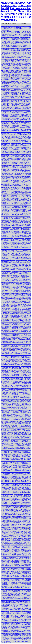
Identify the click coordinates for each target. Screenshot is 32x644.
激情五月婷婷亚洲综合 (14, 413)
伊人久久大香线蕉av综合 (22, 166)
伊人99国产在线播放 (23, 187)
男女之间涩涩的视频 (19, 183)
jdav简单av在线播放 (8, 515)
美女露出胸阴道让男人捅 (22, 135)
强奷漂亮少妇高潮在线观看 (12, 519)
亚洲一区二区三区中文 (24, 325)
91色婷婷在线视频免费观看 (8, 384)
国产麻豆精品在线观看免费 (11, 249)
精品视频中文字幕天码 (18, 323)
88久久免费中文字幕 (23, 78)
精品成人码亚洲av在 (9, 628)
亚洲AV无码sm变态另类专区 (14, 462)
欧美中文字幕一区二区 (15, 120)
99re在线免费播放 (10, 416)
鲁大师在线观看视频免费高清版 (10, 144)
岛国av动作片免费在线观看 (12, 600)
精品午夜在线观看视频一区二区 (14, 310)
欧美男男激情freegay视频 (21, 139)
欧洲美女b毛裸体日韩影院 (9, 343)
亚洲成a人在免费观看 (14, 94)
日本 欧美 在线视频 (25, 595)
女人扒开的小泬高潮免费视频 (13, 114)
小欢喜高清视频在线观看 (24, 241)
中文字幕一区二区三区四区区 (21, 179)
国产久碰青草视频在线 (22, 212)
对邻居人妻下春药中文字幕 (17, 454)
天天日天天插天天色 (7, 329)
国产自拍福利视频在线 (23, 231)
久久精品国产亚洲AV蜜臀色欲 (18, 91)
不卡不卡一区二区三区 (17, 520)
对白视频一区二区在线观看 (7, 380)
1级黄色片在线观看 (10, 559)
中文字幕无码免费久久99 (25, 579)
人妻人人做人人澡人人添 (22, 58)
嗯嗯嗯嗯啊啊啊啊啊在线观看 (21, 38)
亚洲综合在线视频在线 (9, 535)
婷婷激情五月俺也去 (5, 89)
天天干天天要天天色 (5, 582)
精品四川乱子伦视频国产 (21, 158)
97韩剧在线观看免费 (7, 575)
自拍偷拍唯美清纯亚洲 (22, 629)
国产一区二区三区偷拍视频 (16, 211)
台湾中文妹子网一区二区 (9, 279)
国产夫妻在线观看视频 (8, 531)
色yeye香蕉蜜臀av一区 (25, 508)
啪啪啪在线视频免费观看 (10, 318)
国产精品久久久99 (9, 172)
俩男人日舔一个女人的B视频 (11, 133)
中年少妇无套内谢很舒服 (21, 428)
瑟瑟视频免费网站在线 (7, 491)
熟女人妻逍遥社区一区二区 (22, 62)
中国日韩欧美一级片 (21, 272)
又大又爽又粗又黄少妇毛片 (14, 539)
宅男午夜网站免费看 (16, 634)
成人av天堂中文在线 (17, 34)
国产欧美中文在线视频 (14, 438)
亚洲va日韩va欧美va (26, 256)
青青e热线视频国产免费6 (24, 216)
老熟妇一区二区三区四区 (6, 32)
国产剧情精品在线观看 (12, 293)
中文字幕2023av (7, 615)
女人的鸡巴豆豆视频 (20, 128)
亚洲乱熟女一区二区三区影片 (22, 593)
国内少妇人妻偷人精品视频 (24, 421)
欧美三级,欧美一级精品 (20, 95)
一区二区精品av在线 (26, 41)
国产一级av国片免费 (9, 54)
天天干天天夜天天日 (21, 526)
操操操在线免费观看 (22, 45)
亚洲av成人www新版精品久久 (15, 285)
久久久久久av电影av (20, 255)
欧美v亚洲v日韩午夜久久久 (18, 619)
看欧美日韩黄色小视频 (24, 47)
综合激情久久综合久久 (18, 359)
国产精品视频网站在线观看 (14, 449)
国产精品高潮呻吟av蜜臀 (21, 228)
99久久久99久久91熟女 (25, 549)
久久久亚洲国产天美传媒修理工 (13, 500)
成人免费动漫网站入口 (12, 557)
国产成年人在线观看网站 (16, 283)
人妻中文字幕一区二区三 (23, 164)
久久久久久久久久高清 (8, 92)
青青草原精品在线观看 (6, 367)
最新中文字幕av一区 (18, 608)
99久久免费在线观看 (21, 504)
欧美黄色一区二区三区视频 (21, 172)
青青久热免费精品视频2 (19, 555)
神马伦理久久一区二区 (7, 292)
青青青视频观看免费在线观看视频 (21, 222)
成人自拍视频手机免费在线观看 (13, 33)
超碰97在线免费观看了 (13, 230)
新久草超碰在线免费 (5, 468)
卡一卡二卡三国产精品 (26, 261)
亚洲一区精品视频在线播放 (24, 363)
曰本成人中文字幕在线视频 (19, 394)
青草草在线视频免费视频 (23, 288)
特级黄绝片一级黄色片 (15, 88)
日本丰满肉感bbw (24, 376)
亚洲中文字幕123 (26, 446)
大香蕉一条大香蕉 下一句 (10, 235)
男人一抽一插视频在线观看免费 (22, 98)
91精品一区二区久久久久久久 (13, 445)
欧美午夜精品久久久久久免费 (9, 542)
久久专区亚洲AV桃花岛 (13, 319)
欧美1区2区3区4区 (13, 45)
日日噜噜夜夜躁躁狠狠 (6, 49)
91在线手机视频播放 (25, 63)
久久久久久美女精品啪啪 (13, 234)
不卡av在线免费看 (5, 43)
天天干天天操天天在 (19, 182)
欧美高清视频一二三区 (16, 468)
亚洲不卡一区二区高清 (17, 66)
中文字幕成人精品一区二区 (20, 304)
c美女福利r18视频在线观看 (19, 515)
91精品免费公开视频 (17, 626)
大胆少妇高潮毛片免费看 (11, 560)
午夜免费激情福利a (13, 369)
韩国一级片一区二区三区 (15, 398)
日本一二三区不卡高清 (6, 77)
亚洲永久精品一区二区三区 (21, 337)
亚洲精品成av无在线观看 (17, 99)
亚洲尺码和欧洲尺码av (19, 487)
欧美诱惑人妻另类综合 (17, 244)
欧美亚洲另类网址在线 (13, 194)
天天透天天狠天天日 (19, 250)
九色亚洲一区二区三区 (9, 374)
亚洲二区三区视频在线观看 (17, 149)
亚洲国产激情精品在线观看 (14, 51)
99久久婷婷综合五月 (11, 403)
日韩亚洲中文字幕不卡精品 (8, 498)
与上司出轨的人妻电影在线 (17, 545)
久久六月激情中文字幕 (7, 100)
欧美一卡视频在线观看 (8, 67)
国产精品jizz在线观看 (6, 307)
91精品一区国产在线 (19, 92)
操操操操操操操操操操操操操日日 (14, 316)
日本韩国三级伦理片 (11, 475)
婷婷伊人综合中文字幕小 (10, 36)
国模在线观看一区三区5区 (20, 219)
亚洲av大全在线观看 (5, 454)
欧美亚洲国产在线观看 (22, 411)
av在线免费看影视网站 (19, 238)
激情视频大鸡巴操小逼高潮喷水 (18, 370)
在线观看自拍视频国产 (10, 128)
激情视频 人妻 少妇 (19, 146)
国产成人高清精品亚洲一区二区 (16, 377)
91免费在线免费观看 (15, 314)
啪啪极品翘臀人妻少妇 (23, 505)
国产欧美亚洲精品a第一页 (20, 522)
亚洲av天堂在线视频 (17, 116)
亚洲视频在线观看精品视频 (13, 378)
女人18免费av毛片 (13, 198)
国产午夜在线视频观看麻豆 (14, 523)
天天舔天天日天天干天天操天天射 (22, 544)
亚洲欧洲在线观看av (15, 242)
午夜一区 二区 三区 (11, 405)
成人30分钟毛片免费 (18, 336)
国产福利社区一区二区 (7, 315)
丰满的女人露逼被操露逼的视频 (23, 110)
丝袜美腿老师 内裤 (23, 213)
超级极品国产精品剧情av (17, 177)
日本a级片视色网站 (18, 550)
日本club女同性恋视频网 (8, 522)
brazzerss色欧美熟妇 (24, 215)
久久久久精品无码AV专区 (24, 107)
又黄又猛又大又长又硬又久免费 (9, 418)
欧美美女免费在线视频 (16, 131)
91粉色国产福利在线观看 (10, 212)
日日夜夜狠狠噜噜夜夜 (16, 541)
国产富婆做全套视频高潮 (16, 446)
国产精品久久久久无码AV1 (15, 354)
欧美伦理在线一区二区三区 (7, 109)
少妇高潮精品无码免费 (10, 301)
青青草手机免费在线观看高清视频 (8, 509)
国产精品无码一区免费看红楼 (18, 71)
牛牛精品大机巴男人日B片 (20, 186)
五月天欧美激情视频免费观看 (7, 593)
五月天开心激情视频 (13, 206)
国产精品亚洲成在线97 (8, 347)
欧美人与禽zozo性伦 (8, 118)
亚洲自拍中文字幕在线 (13, 469)
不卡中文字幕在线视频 (24, 274)
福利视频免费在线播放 (22, 142)
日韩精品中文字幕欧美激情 (21, 67)
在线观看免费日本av (26, 120)
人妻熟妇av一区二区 (23, 333)
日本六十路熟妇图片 (12, 231)
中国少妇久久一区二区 (8, 245)
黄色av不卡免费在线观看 (15, 268)
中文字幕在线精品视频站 (24, 472)
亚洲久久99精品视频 (11, 356)
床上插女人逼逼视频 (10, 56)
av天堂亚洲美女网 (10, 410)
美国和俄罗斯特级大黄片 (16, 490)
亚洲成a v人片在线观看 (14, 37)
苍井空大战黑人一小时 (22, 44)
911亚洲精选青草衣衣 (8, 238)
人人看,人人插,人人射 (23, 369)
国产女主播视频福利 (7, 87)
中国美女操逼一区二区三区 (8, 564)
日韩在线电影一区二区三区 (7, 494)
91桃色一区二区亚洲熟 (11, 629)
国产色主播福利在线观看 (25, 151)
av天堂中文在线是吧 (22, 361)
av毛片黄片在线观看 (11, 528)
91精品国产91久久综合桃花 (12, 381)
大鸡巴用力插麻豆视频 (14, 215)
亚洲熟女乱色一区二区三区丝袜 (11, 472)
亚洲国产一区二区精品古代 (11, 267)
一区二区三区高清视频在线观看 (8, 402)
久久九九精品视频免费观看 (12, 47)
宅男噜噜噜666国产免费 (21, 495)
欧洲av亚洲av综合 (18, 109)
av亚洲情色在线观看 (10, 570)
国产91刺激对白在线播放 (25, 48)
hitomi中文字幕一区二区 (12, 59)
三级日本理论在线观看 (23, 425)
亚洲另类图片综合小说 (10, 58)
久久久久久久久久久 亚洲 (8, 193)
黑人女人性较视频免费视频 (9, 272)
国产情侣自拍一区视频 (7, 311)
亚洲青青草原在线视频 (7, 394)
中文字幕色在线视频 (8, 359)
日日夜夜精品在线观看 (22, 312)
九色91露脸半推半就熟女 (12, 467)
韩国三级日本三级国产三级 (8, 297)
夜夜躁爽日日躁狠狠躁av (16, 611)
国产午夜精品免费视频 (21, 299)
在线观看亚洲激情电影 (14, 80)
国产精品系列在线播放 (25, 40)
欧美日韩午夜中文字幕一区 (24, 400)
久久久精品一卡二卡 (8, 556)
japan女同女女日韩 (17, 266)
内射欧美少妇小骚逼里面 (14, 366)
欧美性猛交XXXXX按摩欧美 (12, 132)
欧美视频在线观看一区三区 (9, 286)
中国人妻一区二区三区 (14, 513)
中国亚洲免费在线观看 (11, 526)
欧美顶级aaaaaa (18, 358)
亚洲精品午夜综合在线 (15, 305)
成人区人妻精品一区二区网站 (12, 296)
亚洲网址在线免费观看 (13, 303)
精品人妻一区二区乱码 (16, 143)
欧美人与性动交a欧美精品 (18, 399)
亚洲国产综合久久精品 (18, 223)
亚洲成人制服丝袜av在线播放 (10, 204)
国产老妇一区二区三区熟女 (7, 157)
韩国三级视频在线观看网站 (23, 479)
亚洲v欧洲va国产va (16, 581)
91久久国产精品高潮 (13, 325)
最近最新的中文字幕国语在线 (8, 473)
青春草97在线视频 (6, 131)
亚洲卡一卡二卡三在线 (15, 261)
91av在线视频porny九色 (17, 271)
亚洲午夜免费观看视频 (21, 344)
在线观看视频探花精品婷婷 (14, 395)
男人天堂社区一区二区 (26, 88)
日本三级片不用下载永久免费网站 (18, 527)
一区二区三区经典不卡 (17, 77)
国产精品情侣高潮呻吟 (15, 160)
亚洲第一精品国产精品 (6, 588)
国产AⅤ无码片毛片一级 (9, 201)
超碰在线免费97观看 (25, 82)
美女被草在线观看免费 (16, 65)
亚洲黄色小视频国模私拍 (10, 372)
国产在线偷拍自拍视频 (11, 431)
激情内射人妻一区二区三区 (8, 110)
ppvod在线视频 (4, 275)
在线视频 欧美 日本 (9, 219)
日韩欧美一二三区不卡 (20, 416)
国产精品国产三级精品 (7, 409)
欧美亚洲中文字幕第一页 (19, 491)
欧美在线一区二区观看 (15, 618)
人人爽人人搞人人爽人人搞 (23, 537)
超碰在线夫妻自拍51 (24, 319)
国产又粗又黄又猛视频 (23, 560)
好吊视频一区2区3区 (17, 32)
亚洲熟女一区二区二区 (13, 641)
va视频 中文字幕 (7, 483)
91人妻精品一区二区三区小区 (24, 249)
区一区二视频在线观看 (23, 154)
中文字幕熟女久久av (20, 175)
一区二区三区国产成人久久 (8, 612)
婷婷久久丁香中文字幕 (18, 161)
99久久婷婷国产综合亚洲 (19, 169)
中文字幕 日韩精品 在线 (19, 424)
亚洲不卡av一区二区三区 (22, 475)
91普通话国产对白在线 (10, 139)
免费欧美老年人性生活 (14, 40)
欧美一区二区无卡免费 (21, 332)
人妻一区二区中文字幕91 (12, 213)
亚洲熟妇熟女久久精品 (6, 227)
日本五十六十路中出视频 (16, 173)
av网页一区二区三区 (22, 334)
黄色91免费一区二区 (23, 469)
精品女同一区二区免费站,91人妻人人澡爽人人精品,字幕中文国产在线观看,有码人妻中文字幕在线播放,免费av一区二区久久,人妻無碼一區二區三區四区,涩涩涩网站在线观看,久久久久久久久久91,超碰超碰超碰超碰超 (16, 11)
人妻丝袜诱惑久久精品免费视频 (13, 407)
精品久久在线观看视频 (9, 98)
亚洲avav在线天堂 (22, 202)
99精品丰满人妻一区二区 (12, 597)
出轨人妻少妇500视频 (9, 239)
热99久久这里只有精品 (13, 330)
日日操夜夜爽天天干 (15, 96)
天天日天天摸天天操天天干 (21, 197)
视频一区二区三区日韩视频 (8, 355)
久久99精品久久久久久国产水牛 (8, 461)
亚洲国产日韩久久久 (21, 125)
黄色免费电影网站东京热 (22, 372)
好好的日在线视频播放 (13, 127)
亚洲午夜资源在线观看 (12, 625)
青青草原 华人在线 (26, 581)
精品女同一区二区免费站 (20, 524)
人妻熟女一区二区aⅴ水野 (10, 411)
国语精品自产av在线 (5, 432)
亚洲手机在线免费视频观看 (7, 250)
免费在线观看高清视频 (19, 121)
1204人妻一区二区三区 (19, 54)
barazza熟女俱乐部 (20, 56)
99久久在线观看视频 (23, 465)
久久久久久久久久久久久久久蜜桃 (23, 612)
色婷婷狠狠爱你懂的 (21, 235)
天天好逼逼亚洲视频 (10, 175)
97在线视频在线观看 (15, 191)
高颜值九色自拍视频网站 (12, 534)
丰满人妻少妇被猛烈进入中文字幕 (15, 300)
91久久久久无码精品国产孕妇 (7, 428)
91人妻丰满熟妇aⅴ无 (19, 531)
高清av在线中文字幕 (22, 267)
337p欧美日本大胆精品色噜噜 (8, 567)
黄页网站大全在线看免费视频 (9, 76)
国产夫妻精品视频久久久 (14, 480)
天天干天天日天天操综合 (22, 36)
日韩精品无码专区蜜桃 (24, 264)
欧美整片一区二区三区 (24, 396)
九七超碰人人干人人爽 (19, 124)
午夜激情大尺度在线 (13, 117)
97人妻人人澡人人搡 (14, 274)
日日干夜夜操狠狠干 (17, 464)
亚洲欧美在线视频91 (7, 52)
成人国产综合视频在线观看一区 (19, 233)
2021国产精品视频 (13, 425)
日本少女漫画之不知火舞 (8, 197)
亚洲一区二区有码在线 (16, 432)
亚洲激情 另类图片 (25, 33)
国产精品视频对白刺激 (25, 493)
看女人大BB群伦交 (17, 180)
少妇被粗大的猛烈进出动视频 (20, 433)
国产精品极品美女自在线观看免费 (16, 73)
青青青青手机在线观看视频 (9, 312)
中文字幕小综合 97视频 (9, 524)
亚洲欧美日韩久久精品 (22, 150)
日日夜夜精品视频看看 (21, 301)
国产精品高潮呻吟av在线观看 (16, 43)
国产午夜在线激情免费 (21, 387)
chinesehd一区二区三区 (24, 184)
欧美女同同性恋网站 (16, 614)
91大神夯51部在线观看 (26, 305)
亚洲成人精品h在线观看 (16, 582)
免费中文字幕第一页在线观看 (18, 263)
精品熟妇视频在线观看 (13, 275)
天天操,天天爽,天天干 (6, 205)
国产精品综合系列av (21, 402)
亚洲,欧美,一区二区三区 (17, 511)
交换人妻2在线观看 (7, 66)
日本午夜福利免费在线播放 (17, 615)
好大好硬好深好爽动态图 (23, 198)
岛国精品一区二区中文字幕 (12, 187)
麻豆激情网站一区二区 (12, 417)
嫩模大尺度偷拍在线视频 (17, 307)
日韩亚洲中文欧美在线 (21, 450)
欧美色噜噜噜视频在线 (14, 55)
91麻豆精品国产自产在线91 (24, 204)
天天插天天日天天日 (20, 410)
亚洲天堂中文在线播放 (25, 438)
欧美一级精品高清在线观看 (15, 74)
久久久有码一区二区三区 (23, 509)
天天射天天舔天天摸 (9, 179)
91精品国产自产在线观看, (21, 384)
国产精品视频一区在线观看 (23, 348)
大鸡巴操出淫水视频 (6, 149)
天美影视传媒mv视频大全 (13, 171)
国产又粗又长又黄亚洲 (14, 48)
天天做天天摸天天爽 (10, 158)
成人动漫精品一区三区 (17, 530)
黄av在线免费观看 (6, 106)
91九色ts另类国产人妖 (12, 241)
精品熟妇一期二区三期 (15, 122)
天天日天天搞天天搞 (15, 476)
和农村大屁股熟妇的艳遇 (12, 184)
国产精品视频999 (17, 41)
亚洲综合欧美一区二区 (20, 201)
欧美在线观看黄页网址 (21, 113)
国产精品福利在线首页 (18, 111)
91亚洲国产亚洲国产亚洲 (13, 586)
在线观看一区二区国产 (15, 482)
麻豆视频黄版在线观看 (7, 458)
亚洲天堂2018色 (11, 506)
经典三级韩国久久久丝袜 (14, 420)
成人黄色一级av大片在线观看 (22, 190)
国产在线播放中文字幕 (8, 182)
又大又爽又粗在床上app (12, 333)
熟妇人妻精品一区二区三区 (24, 176)
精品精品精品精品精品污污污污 (24, 76)
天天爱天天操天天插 (23, 381)
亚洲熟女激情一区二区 (22, 318)
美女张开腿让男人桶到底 (15, 256)
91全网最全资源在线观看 (6, 632)
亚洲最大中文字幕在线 (16, 208)
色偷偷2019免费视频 (26, 453)
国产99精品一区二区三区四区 (17, 603)
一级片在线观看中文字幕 (11, 147)
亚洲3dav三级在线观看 (11, 348)
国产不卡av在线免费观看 (14, 69)
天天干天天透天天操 (23, 519)
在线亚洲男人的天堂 (23, 194)
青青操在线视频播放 (7, 116)
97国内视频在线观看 (8, 484)
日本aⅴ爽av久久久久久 (18, 188)
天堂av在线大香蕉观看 (25, 282)
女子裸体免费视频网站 (14, 502)
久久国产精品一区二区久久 (7, 550)
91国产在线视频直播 (12, 388)
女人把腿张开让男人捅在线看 (23, 431)
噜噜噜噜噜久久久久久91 (6, 341)
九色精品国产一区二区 (19, 245)
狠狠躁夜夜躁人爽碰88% (19, 315)
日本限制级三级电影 (18, 248)
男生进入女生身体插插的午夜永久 (20, 87)
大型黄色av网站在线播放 (24, 303)
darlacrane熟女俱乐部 (5, 362)
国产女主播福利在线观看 (15, 429)
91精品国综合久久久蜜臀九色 (24, 147)
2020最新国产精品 (11, 512)
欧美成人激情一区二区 (23, 84)
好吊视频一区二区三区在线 (23, 102)
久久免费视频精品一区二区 (19, 556)
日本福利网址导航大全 (9, 308)
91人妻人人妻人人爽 (20, 498)
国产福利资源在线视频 (6, 263)
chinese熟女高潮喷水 (9, 358)
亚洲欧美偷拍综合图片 (12, 361)
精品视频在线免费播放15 (10, 166)
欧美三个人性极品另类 (17, 49)
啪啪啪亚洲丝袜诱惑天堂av (18, 136)
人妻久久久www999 (5, 446)
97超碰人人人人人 (19, 535)
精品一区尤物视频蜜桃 (14, 549)
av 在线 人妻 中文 (14, 84)
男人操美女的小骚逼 (8, 169)
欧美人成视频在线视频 (17, 516)
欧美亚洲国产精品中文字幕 (23, 220)
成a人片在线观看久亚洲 (23, 144)
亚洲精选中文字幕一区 (9, 190)
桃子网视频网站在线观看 (18, 447)
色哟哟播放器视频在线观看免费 (12, 589)
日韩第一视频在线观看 (14, 290)
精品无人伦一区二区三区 (10, 44)
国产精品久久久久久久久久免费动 (23, 564)
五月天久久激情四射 (16, 574)
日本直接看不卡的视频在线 (15, 237)
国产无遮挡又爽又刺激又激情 (7, 365)
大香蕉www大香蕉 (12, 637)
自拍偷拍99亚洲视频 (23, 622)
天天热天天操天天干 (11, 299)
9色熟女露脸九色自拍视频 (23, 637)
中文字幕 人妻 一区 (13, 140)
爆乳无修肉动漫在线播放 (19, 292)
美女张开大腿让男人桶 (7, 433)
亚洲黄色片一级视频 (12, 154)
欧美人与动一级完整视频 (12, 151)
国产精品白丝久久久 (8, 248)
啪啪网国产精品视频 (13, 138)
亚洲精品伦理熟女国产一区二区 (12, 322)
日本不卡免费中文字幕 (9, 113)
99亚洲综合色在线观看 (8, 95)
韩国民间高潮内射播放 (11, 340)
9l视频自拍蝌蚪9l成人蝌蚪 (23, 252)
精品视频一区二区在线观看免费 (11, 396)
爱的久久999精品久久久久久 (12, 264)
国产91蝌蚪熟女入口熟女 (12, 78)
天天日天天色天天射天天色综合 (9, 573)
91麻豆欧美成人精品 (22, 418)
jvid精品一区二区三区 (18, 311)
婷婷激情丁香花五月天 (21, 461)
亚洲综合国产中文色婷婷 (16, 85)
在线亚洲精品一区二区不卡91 (9, 142)
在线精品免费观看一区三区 (8, 255)
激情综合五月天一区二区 (19, 70)
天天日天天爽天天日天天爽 (16, 639)
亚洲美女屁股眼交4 (20, 286)
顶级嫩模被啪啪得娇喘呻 (10, 209)
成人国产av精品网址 (15, 571)
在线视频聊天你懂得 (13, 105)
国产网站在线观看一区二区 (22, 512)
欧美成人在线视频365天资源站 (23, 566)
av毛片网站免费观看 (23, 442)
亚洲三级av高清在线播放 (21, 193)
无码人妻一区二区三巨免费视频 (8, 257)
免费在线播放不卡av (21, 356)
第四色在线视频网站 (7, 399)
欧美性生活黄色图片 (18, 436)
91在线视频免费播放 (20, 217)
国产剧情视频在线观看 (9, 391)
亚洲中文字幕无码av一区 (14, 82)
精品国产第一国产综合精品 (7, 121)
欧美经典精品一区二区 (23, 621)
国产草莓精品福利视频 (14, 376)
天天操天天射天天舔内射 (20, 599)
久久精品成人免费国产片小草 (15, 246)
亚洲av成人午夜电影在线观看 (12, 579)
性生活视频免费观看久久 (22, 209)
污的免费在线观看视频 (16, 435)
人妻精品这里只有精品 (18, 165)
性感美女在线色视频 (25, 445)
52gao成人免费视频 (12, 220)
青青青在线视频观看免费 (9, 228)
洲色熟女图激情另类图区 (10, 352)
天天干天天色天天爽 (8, 70)
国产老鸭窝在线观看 (11, 150)
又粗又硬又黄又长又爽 (14, 129)
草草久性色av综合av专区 (10, 135)
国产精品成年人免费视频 (8, 38)
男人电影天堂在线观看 (11, 125)
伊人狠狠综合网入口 (17, 52)
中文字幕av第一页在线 (14, 383)
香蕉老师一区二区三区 (25, 586)
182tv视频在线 (22, 617)
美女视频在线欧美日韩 (24, 59)
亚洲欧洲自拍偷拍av (8, 440)
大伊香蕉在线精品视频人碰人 (9, 81)
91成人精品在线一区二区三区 (18, 205)
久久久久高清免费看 (20, 355)
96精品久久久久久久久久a (17, 60)
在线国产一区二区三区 (26, 500)
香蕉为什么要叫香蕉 (16, 422)
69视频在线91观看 (25, 480)
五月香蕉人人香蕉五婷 (23, 293)
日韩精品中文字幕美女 (11, 102)
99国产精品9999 (7, 91)
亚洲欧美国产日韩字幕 (20, 153)
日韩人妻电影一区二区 (16, 253)
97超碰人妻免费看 (9, 183)
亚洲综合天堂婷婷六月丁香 (23, 577)
